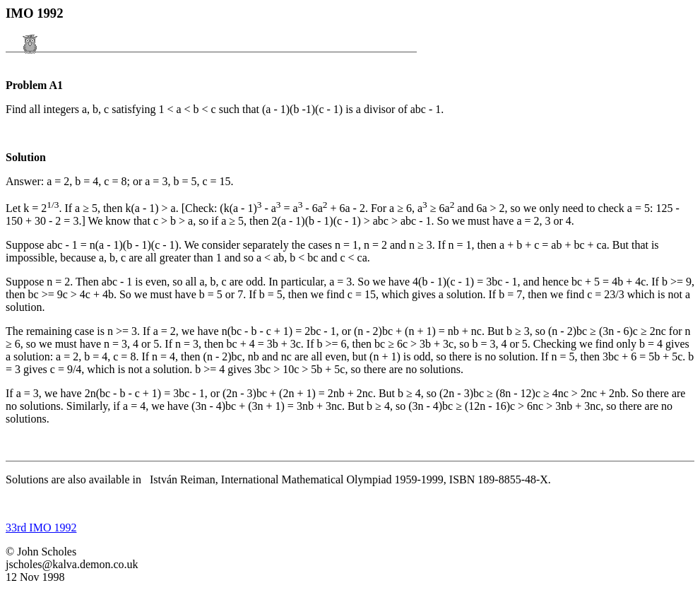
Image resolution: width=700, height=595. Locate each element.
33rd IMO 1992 (41, 528)
